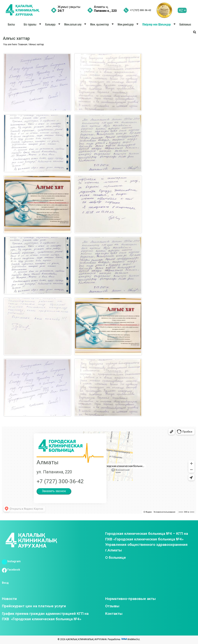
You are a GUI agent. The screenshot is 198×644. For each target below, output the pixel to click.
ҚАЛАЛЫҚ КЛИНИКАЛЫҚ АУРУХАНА (28, 10)
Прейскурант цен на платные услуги (34, 606)
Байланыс (185, 24)
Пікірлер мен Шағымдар (156, 24)
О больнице (116, 558)
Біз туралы (30, 24)
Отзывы (112, 606)
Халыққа (50, 24)
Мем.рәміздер (126, 24)
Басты (11, 24)
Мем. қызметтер (99, 24)
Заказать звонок (54, 491)
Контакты (114, 614)
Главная (23, 44)
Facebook (11, 570)
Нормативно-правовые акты (130, 599)
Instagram (11, 561)
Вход (5, 583)
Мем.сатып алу (73, 24)
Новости (9, 599)
